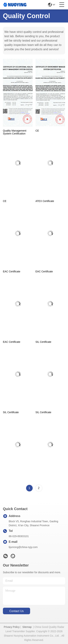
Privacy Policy (12, 627)
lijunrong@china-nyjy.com (23, 547)
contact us (16, 611)
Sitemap (27, 627)
